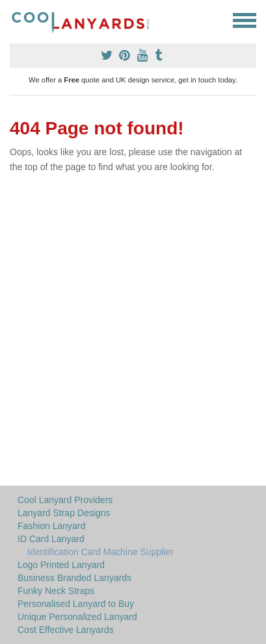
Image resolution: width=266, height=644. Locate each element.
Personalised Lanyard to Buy (76, 604)
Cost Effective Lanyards (66, 630)
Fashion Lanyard (51, 526)
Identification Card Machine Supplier (100, 552)
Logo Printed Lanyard (61, 565)
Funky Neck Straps (56, 591)
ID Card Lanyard (51, 539)
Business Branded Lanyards (74, 578)
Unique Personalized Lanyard (77, 617)
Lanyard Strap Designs (64, 513)
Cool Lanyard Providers (65, 500)
